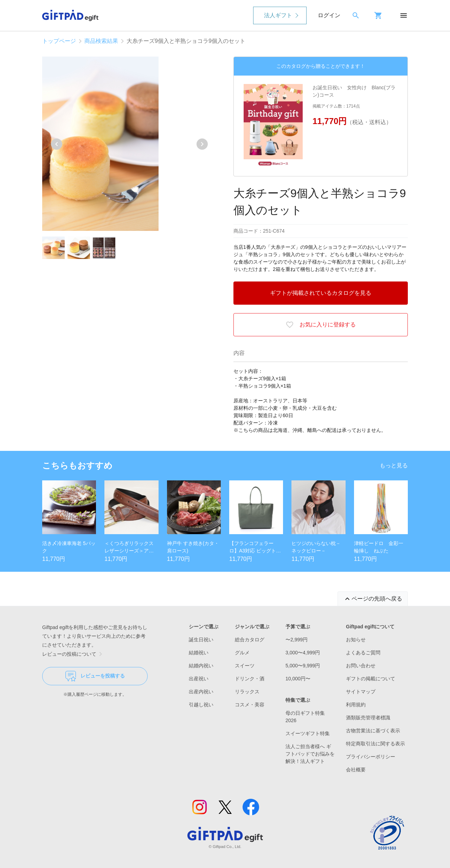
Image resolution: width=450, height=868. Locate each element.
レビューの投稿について (73, 654)
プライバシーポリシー (371, 757)
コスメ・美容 (250, 705)
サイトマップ (361, 692)
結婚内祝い (201, 666)
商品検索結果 (101, 41)
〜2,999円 (297, 640)
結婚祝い (199, 653)
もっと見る (394, 465)
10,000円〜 (298, 679)
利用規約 (356, 705)
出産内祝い (201, 692)
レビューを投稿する (95, 676)
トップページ (59, 41)
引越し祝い (201, 705)
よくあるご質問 (363, 653)
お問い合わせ (361, 666)
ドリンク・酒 (250, 679)
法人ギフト (278, 15)
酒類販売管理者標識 (368, 718)
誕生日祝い (201, 640)
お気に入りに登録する (321, 325)
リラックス (247, 692)
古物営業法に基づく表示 (373, 731)
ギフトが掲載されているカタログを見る (321, 293)
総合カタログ (250, 640)
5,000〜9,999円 (303, 666)
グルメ (242, 653)
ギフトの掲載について (371, 679)
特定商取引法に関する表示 (375, 744)
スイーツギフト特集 (308, 733)
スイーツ (245, 666)
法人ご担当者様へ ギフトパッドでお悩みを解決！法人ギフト (310, 754)
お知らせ (356, 640)
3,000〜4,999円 (303, 653)
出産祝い (199, 679)
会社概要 (356, 770)
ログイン (329, 15)
